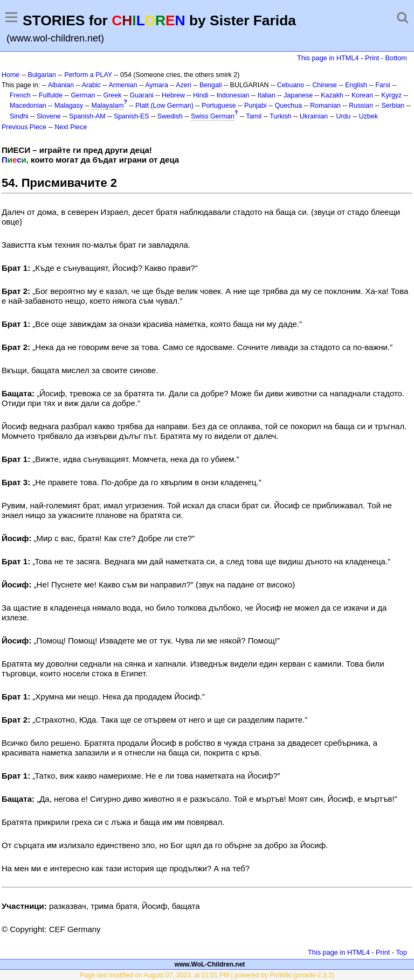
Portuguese (219, 106)
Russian (361, 106)
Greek (113, 95)
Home (11, 75)
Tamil (254, 116)
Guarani (142, 95)
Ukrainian (314, 116)
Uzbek (368, 116)
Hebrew (173, 95)
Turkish (280, 116)
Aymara (157, 85)
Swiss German (213, 116)
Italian (267, 95)
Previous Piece (24, 127)
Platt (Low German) (164, 106)
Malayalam (107, 106)
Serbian (393, 106)
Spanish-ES (132, 116)
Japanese (298, 95)
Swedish (170, 116)
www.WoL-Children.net (210, 964)
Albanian (61, 85)
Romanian (325, 106)
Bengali (211, 85)
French (20, 95)
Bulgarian (42, 75)
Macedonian (28, 106)
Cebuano (291, 85)
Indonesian (233, 95)
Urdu (343, 116)
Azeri (183, 85)
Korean (362, 95)
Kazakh (332, 95)
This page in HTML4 (328, 58)
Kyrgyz (391, 95)
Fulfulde (51, 95)
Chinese (325, 85)
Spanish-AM (87, 116)
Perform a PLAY (88, 75)
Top (401, 952)
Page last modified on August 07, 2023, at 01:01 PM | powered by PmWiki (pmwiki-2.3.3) (207, 975)
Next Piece (71, 127)
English (356, 85)
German (83, 95)
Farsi (383, 85)
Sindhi (19, 116)
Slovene (49, 116)
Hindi (201, 95)
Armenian (123, 85)
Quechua (288, 106)
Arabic (91, 85)
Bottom (396, 58)
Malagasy (69, 106)
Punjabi (256, 106)
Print (372, 58)
